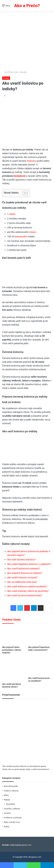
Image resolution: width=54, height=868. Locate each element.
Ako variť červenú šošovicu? (21, 560)
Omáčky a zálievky (12, 809)
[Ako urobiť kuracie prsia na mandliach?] (40, 666)
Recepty (23, 72)
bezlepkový (20, 176)
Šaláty (7, 826)
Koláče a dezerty (11, 791)
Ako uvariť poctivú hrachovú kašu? (25, 595)
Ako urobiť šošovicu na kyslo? (22, 578)
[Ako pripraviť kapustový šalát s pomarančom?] (40, 636)
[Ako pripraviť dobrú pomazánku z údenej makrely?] (14, 636)
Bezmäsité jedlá (11, 786)
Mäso (6, 795)
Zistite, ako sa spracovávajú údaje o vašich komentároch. (26, 769)
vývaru (33, 232)
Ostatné (7, 813)
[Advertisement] (27, 40)
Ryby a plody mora (12, 822)
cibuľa (12, 214)
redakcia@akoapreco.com (21, 845)
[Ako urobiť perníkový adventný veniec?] (14, 670)
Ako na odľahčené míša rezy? (22, 582)
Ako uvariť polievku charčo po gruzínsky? (28, 591)
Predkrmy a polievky (13, 818)
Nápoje (7, 800)
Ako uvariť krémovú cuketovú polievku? (27, 587)
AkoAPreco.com (10, 72)
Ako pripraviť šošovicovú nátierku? (25, 573)
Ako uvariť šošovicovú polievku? (23, 569)
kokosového (21, 237)
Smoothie (10, 804)
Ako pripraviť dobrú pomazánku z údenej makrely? (11, 650)
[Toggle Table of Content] (24, 193)
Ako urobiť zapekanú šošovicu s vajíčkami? (29, 564)
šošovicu (32, 161)
